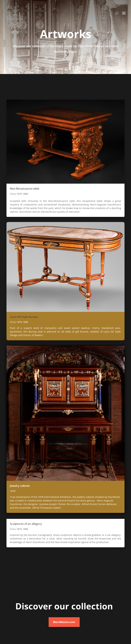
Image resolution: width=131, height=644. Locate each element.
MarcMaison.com (64, 622)
